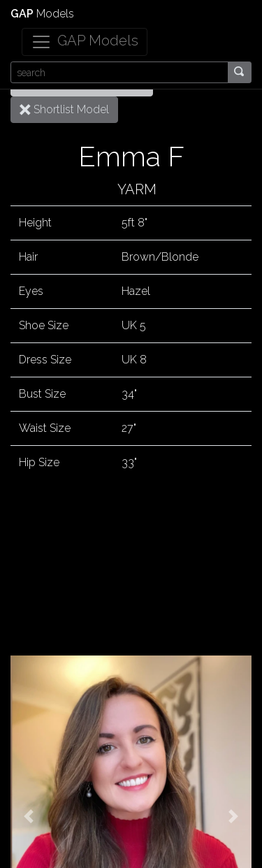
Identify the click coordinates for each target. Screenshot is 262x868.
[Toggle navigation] (85, 42)
